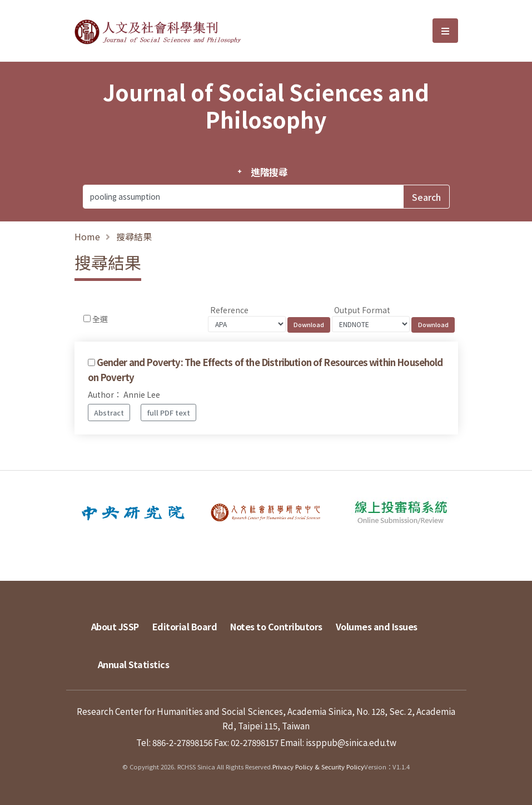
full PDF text (169, 413)
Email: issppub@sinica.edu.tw (338, 742)
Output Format (362, 310)
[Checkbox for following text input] (87, 318)
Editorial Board (185, 626)
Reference (229, 310)
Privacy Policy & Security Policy (318, 767)
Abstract (109, 413)
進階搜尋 (269, 172)
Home (87, 236)
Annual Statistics (134, 664)
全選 (100, 319)
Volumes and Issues (377, 626)
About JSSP (115, 626)
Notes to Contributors (276, 626)
